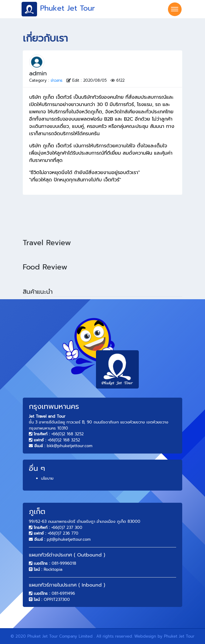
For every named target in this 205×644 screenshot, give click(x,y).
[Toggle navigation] (175, 9)
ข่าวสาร (57, 80)
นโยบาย (47, 478)
